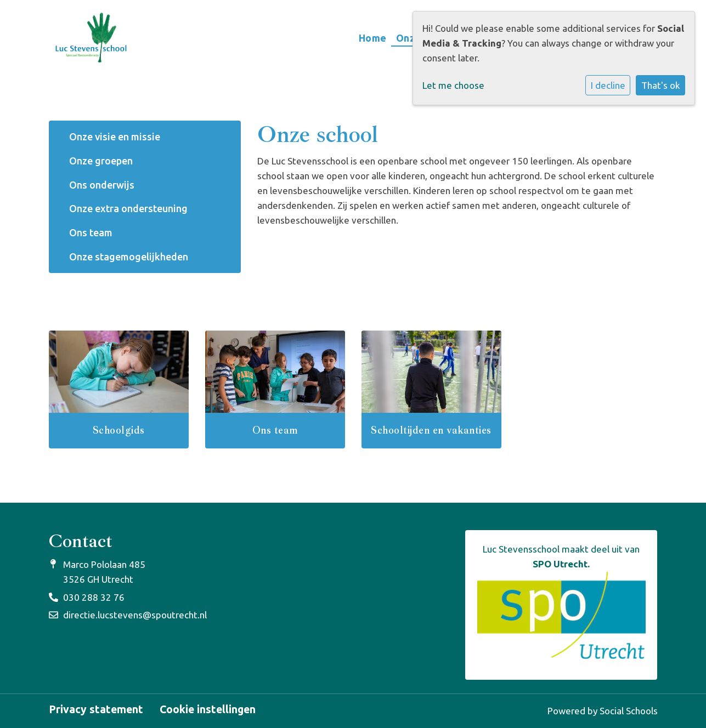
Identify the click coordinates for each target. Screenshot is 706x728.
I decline (608, 85)
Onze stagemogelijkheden (129, 257)
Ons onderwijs (102, 185)
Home (373, 38)
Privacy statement (96, 710)
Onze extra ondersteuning (128, 208)
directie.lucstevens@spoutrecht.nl (135, 615)
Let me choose (453, 85)
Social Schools (629, 711)
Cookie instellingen (208, 710)
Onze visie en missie (115, 136)
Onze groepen (101, 161)
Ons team (91, 232)
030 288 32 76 (94, 597)
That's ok (661, 85)
